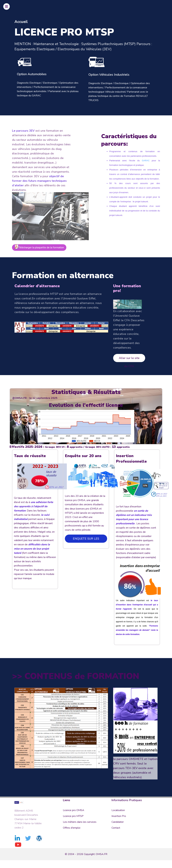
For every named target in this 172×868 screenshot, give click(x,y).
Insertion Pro (119, 816)
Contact (116, 828)
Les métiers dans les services (80, 822)
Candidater (118, 822)
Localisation (118, 810)
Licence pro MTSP (73, 816)
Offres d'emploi (72, 828)
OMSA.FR (102, 854)
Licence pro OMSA (74, 810)
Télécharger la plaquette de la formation (39, 236)
